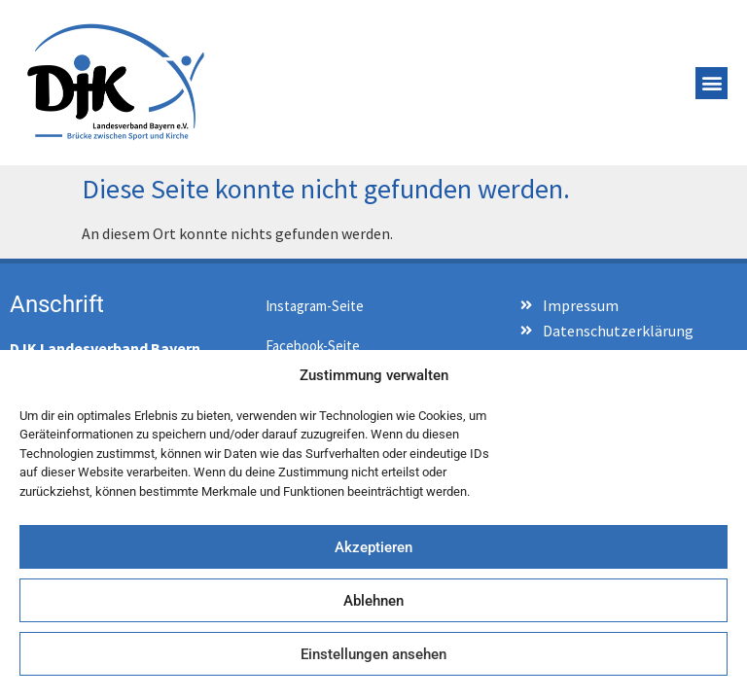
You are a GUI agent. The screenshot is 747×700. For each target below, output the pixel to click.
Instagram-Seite (315, 306)
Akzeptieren (373, 547)
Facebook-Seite (313, 346)
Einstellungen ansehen (373, 654)
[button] (711, 83)
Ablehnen (373, 601)
